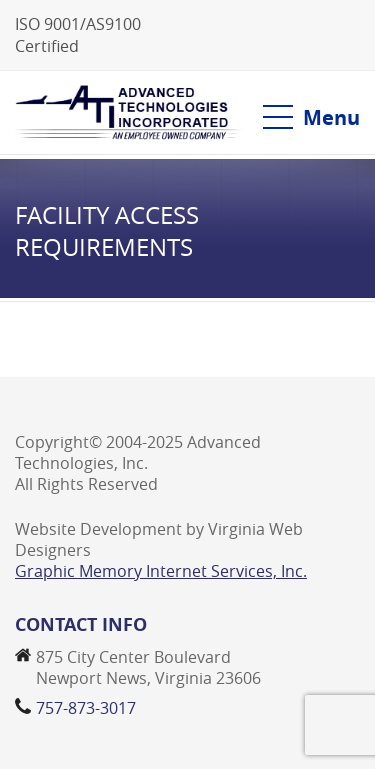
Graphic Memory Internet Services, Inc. (161, 571)
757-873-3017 (86, 708)
